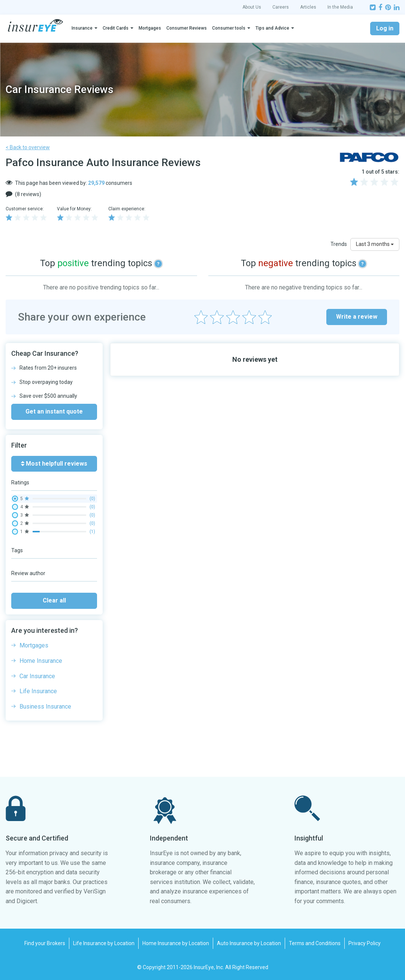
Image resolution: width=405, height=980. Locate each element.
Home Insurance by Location (176, 943)
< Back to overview (28, 147)
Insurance (82, 28)
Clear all (54, 600)
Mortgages (150, 28)
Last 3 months (375, 244)
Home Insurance (41, 661)
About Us (252, 7)
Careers (281, 7)
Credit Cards (116, 28)
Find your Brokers (45, 943)
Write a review (357, 317)
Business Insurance (45, 707)
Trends (339, 244)
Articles (308, 7)
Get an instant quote (54, 411)
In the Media (340, 7)
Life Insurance (38, 691)
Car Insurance (37, 676)
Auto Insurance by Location (249, 943)
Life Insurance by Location (104, 943)
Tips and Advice (272, 28)
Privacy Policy (365, 943)
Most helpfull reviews (54, 464)
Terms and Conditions (315, 943)
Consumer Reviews (187, 28)
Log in (385, 28)
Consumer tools (229, 28)
